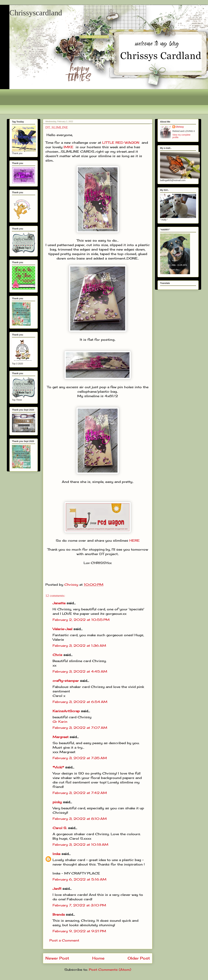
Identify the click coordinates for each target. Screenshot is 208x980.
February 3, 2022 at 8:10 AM (80, 819)
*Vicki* (58, 767)
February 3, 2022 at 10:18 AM (80, 845)
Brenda (59, 914)
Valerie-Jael (62, 629)
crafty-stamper (66, 681)
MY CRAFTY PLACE (82, 873)
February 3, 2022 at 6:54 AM (80, 702)
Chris (57, 655)
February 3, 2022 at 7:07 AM (80, 728)
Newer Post (57, 958)
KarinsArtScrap (66, 711)
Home (98, 958)
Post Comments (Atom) (110, 970)
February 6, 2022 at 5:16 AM (79, 879)
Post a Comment (64, 940)
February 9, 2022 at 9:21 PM (79, 931)
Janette (59, 603)
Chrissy (180, 127)
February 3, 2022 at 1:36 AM (79, 646)
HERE (134, 540)
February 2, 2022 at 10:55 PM (81, 620)
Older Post (139, 958)
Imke (56, 854)
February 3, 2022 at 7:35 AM (80, 758)
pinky (57, 802)
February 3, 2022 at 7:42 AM (80, 793)
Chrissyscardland (36, 13)
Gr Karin (60, 722)
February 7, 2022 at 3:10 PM (79, 905)
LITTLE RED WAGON (121, 143)
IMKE (68, 147)
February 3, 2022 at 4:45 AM (80, 671)
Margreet (61, 737)
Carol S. (60, 828)
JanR (57, 889)
